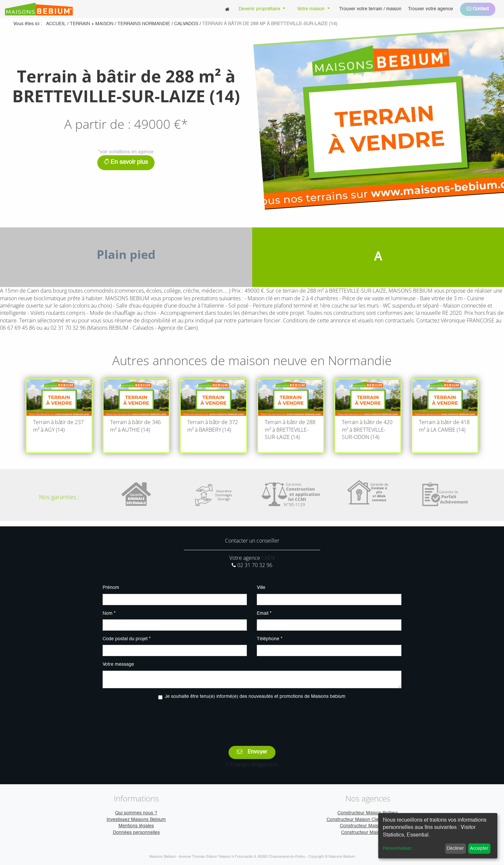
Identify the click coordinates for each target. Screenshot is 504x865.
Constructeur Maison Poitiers (368, 813)
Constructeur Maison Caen (368, 826)
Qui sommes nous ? (136, 813)
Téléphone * (270, 639)
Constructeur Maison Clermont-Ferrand (368, 820)
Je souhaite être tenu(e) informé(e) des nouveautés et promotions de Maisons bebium (255, 697)
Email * (264, 613)
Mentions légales (136, 826)
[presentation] (252, 718)
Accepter (479, 848)
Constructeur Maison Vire (368, 833)
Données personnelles (136, 833)
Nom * (109, 613)
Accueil (56, 24)
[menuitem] (227, 9)
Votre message (118, 664)
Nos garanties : (59, 497)
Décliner (455, 848)
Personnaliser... (399, 848)
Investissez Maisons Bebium (136, 820)
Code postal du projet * (127, 639)
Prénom (111, 588)
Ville (261, 588)
